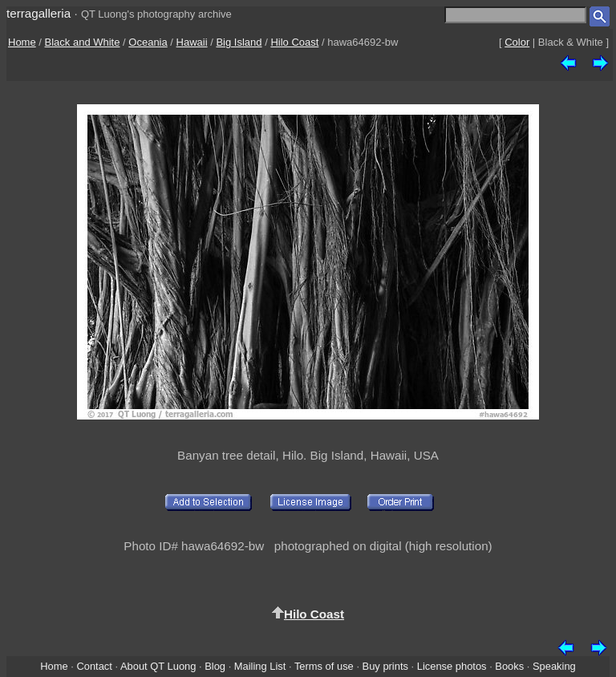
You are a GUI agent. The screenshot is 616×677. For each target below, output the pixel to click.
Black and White (83, 42)
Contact (94, 666)
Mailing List (260, 666)
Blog (215, 666)
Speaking (554, 666)
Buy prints (385, 666)
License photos (452, 666)
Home (22, 42)
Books (509, 666)
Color (517, 42)
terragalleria (38, 13)
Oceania (148, 42)
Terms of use (324, 666)
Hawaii (192, 42)
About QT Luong (158, 666)
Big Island (239, 42)
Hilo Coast (294, 42)
